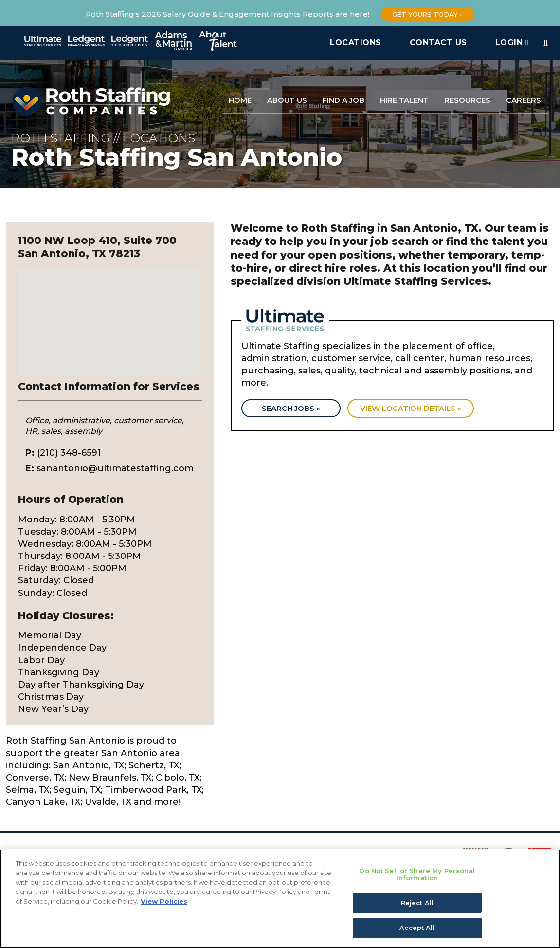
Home (240, 100)
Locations (356, 43)
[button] (109, 312)
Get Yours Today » (428, 14)
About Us (287, 100)
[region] (280, 899)
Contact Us (438, 43)
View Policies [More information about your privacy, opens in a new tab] (164, 901)
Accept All (417, 928)
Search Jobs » (291, 409)
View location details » (412, 409)
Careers (524, 100)
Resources (467, 100)
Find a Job (343, 100)
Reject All (417, 903)
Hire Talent (404, 100)
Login (512, 43)
